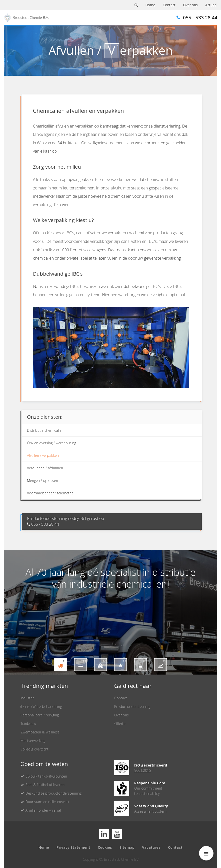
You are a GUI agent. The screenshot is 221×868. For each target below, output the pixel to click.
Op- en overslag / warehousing (51, 443)
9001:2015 (143, 770)
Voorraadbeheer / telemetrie (50, 493)
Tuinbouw (28, 724)
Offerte (120, 724)
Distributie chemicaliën (45, 430)
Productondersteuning (132, 707)
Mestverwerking (33, 741)
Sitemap (127, 847)
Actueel (211, 5)
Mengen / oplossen (42, 480)
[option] (110, 612)
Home (150, 5)
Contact (169, 5)
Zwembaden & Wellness (40, 732)
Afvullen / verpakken (43, 455)
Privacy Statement (73, 847)
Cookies (105, 847)
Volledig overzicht (34, 749)
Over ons (190, 5)
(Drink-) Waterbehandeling (41, 707)
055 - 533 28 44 (197, 18)
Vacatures (151, 847)
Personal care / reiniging (40, 715)
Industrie (27, 698)
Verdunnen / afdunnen (45, 468)
